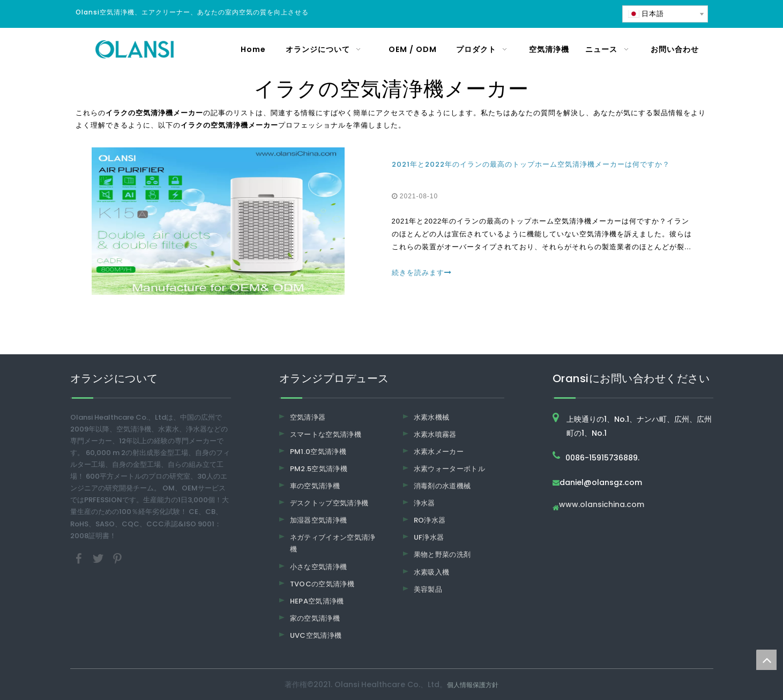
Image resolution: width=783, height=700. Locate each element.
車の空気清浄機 (315, 486)
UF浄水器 (429, 537)
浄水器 (424, 503)
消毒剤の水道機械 (442, 486)
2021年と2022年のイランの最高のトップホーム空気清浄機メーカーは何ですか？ (531, 164)
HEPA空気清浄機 (317, 601)
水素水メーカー (439, 452)
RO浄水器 (430, 520)
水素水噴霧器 (435, 434)
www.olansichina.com (602, 505)
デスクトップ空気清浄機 (329, 503)
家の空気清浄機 (315, 618)
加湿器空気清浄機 (319, 520)
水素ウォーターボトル (450, 469)
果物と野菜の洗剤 (442, 554)
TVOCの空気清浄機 (322, 584)
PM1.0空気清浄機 (318, 452)
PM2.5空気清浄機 (319, 469)
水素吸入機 (432, 572)
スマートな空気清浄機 (326, 434)
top (766, 660)
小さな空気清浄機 (319, 567)
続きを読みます (422, 273)
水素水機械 (432, 417)
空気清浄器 (308, 417)
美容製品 (428, 589)
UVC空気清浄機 (316, 635)
